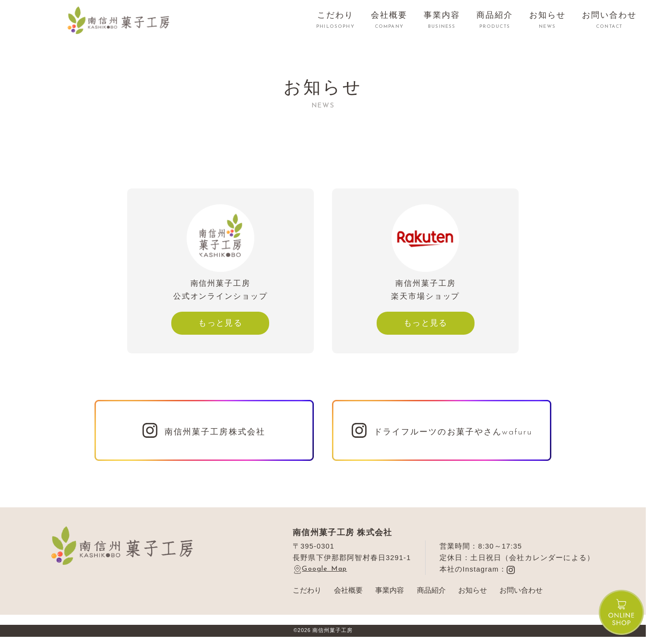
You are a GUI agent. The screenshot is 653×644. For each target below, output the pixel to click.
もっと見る (220, 323)
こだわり (307, 590)
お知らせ (473, 590)
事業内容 (390, 590)
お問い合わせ (521, 590)
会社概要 (348, 590)
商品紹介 (431, 590)
